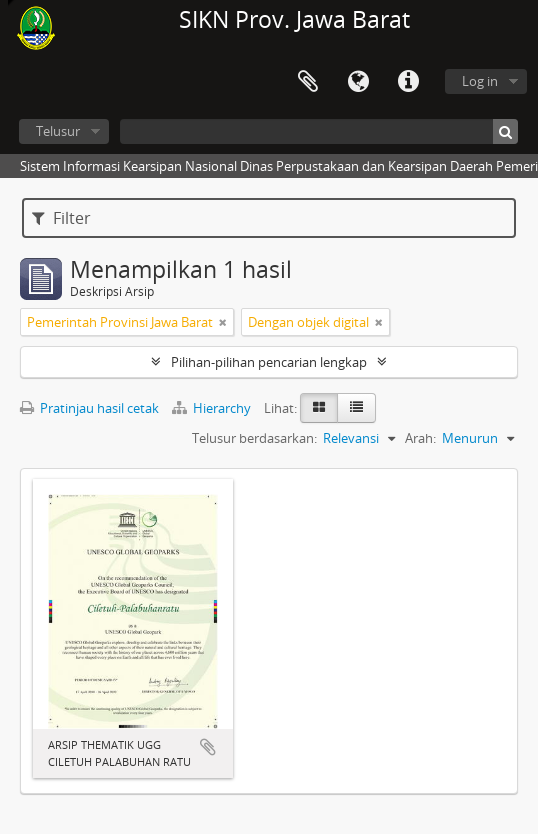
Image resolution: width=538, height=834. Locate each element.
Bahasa (358, 82)
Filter (61, 218)
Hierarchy (213, 408)
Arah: (420, 438)
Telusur (58, 131)
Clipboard (308, 82)
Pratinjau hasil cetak (89, 408)
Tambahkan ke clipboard (208, 747)
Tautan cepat (408, 82)
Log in (480, 81)
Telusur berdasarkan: (254, 438)
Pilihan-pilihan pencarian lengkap (269, 362)
